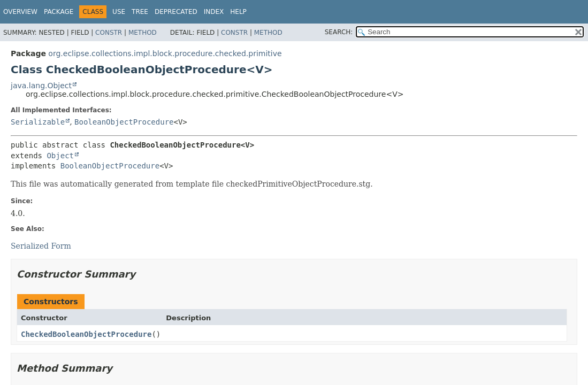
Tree (140, 12)
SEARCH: (339, 32)
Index (214, 12)
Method (143, 33)
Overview (20, 12)
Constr (109, 33)
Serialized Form (41, 246)
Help (238, 12)
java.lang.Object (41, 86)
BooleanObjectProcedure (124, 122)
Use (119, 12)
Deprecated (176, 12)
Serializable (38, 122)
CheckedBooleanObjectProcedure (86, 334)
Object (60, 156)
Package (59, 12)
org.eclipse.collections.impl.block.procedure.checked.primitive (165, 53)
